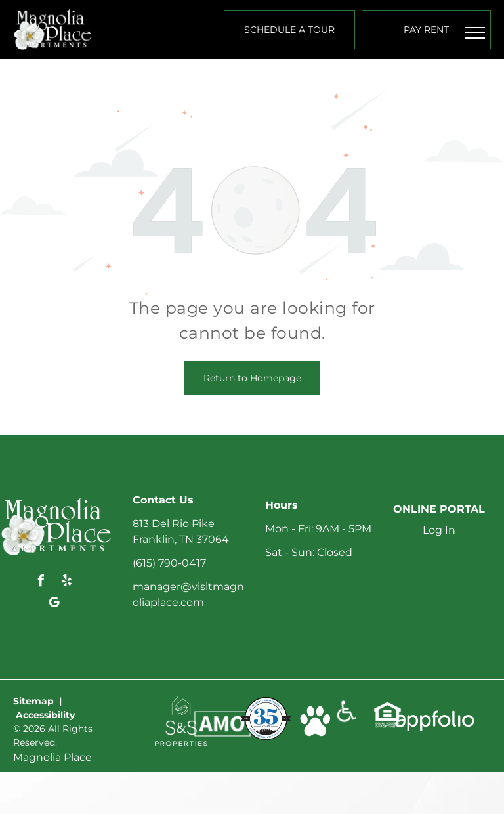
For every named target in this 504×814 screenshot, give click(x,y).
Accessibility (45, 715)
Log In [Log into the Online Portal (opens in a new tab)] (439, 530)
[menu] (475, 33)
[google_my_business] (54, 604)
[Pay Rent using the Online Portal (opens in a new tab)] (426, 30)
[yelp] (67, 583)
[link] (181, 702)
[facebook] (41, 583)
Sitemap (33, 701)
